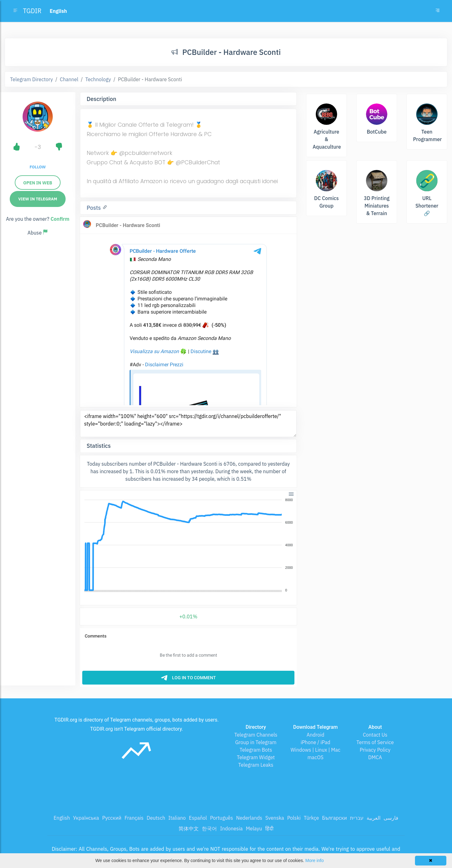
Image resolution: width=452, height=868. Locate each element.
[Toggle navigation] (438, 11)
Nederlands (249, 818)
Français (134, 818)
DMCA (375, 757)
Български (334, 818)
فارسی (391, 818)
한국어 (209, 828)
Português (221, 818)
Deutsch (156, 818)
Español (198, 818)
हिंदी (269, 828)
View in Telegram (38, 199)
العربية (374, 818)
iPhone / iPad (316, 742)
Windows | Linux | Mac (316, 750)
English (62, 818)
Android (316, 735)
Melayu (254, 828)
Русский (112, 818)
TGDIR (32, 11)
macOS (315, 757)
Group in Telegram (256, 742)
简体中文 (189, 828)
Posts (94, 208)
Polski (294, 818)
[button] (291, 493)
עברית (357, 818)
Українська (86, 818)
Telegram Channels (256, 735)
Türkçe (311, 818)
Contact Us (375, 735)
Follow (38, 167)
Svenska (275, 818)
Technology (98, 79)
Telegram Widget (256, 757)
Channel (69, 79)
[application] (188, 545)
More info (315, 860)
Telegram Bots (256, 750)
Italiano (177, 818)
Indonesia (231, 828)
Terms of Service (375, 742)
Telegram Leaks (256, 765)
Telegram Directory (31, 79)
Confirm (60, 219)
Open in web (38, 183)
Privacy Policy (375, 750)
